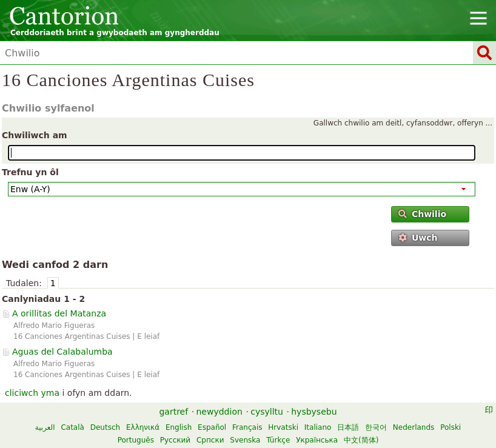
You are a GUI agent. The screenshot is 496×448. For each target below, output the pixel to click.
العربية (45, 427)
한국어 (376, 427)
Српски (210, 440)
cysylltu (267, 412)
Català (72, 427)
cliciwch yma (32, 393)
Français (247, 427)
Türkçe (278, 440)
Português (136, 440)
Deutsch (105, 427)
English (179, 427)
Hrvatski (283, 427)
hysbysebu (314, 412)
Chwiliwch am (35, 135)
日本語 (348, 427)
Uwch (418, 238)
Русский (175, 440)
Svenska (245, 440)
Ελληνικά (143, 427)
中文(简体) (361, 440)
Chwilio (423, 214)
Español (212, 427)
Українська (317, 440)
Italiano (318, 427)
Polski (451, 427)
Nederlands (414, 427)
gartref (173, 412)
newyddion (220, 412)
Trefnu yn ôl (30, 172)
